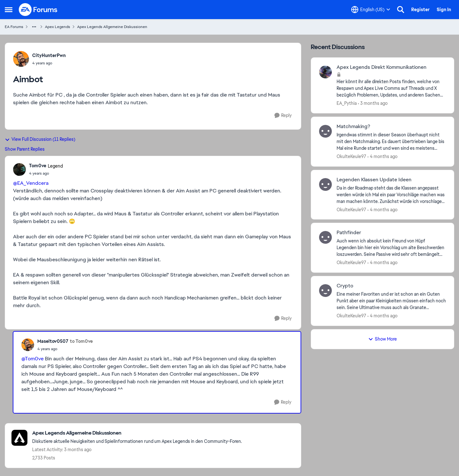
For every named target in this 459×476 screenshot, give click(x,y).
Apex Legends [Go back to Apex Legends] (58, 27)
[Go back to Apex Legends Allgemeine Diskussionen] (137, 433)
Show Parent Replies (25, 149)
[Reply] (283, 115)
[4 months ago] (382, 157)
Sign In (444, 10)
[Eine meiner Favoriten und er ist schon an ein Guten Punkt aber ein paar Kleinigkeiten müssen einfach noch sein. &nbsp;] (391, 301)
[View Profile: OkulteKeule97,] (325, 131)
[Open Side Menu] (9, 10)
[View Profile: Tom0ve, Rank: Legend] (19, 169)
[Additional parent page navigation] (34, 27)
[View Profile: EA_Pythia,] (325, 72)
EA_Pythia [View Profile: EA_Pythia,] (347, 103)
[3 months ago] (373, 103)
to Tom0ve (81, 341)
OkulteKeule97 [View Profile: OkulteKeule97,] (351, 156)
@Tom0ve (33, 359)
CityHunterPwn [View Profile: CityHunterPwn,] (49, 55)
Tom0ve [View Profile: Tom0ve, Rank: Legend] (38, 166)
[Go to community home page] (38, 10)
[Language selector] (371, 10)
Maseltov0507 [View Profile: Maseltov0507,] (53, 341)
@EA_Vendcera (31, 183)
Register (420, 10)
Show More (382, 339)
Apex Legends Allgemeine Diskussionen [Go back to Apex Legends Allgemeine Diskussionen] (112, 27)
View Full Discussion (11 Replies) (40, 139)
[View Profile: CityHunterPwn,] (21, 59)
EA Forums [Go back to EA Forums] (14, 27)
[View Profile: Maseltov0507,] (28, 345)
